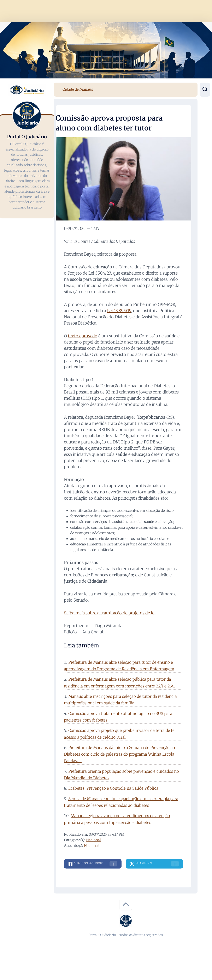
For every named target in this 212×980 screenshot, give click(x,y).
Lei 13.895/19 (119, 311)
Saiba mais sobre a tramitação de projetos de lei (110, 613)
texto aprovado (83, 336)
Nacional (93, 840)
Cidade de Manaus (78, 89)
